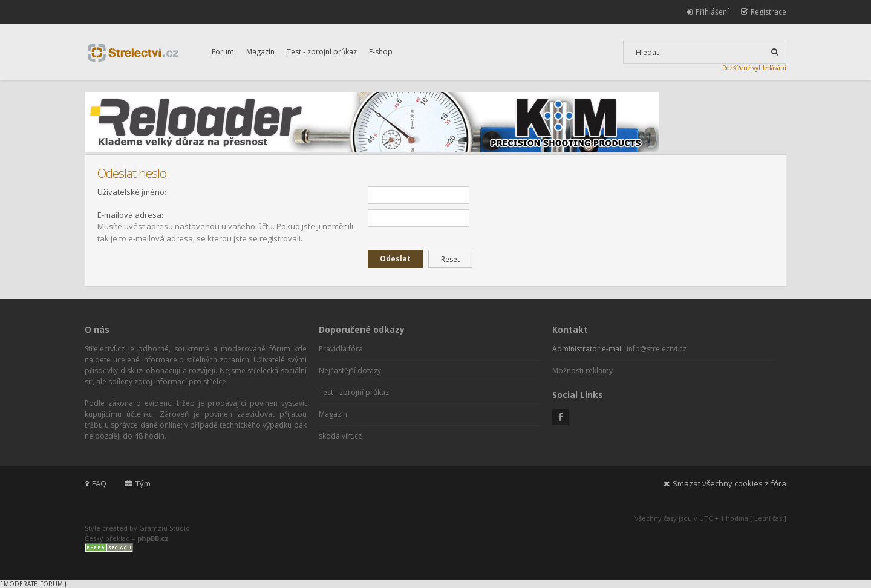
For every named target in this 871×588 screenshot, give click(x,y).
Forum (223, 52)
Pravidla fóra (341, 349)
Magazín (260, 52)
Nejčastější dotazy (350, 371)
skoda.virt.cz (340, 436)
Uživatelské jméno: (132, 192)
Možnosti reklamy (582, 371)
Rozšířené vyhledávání (754, 68)
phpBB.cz (153, 538)
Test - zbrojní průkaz (322, 52)
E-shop (381, 52)
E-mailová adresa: (130, 215)
